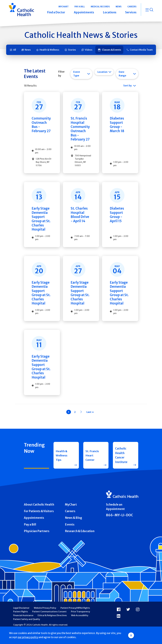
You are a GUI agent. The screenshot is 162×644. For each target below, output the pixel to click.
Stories (72, 50)
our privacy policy (28, 637)
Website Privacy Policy (45, 620)
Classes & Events (111, 50)
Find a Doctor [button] (56, 12)
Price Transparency (80, 623)
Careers (70, 523)
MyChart (71, 516)
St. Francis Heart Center (92, 467)
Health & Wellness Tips (62, 467)
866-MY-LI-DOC (119, 527)
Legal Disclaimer (21, 620)
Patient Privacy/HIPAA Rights (75, 620)
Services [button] (131, 12)
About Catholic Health (39, 516)
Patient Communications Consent (49, 623)
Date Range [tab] (122, 74)
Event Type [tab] (77, 74)
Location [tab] (102, 72)
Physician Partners (37, 543)
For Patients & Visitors (39, 523)
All (15, 50)
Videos (89, 50)
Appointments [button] (84, 12)
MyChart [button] (64, 7)
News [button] (119, 7)
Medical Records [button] (100, 7)
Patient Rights (21, 623)
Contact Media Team (141, 50)
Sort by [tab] (127, 86)
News (28, 50)
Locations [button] (110, 12)
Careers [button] (132, 7)
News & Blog (74, 529)
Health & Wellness (49, 50)
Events (70, 536)
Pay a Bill (30, 536)
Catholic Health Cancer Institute (121, 467)
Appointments (34, 529)
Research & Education (80, 543)
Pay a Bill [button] (80, 7)
